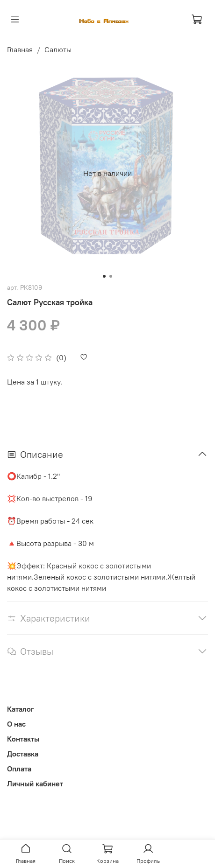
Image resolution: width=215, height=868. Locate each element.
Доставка (23, 754)
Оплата (19, 769)
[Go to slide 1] (104, 276)
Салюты (58, 49)
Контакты (23, 739)
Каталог (21, 709)
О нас (16, 724)
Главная (20, 49)
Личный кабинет (35, 784)
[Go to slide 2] (111, 276)
